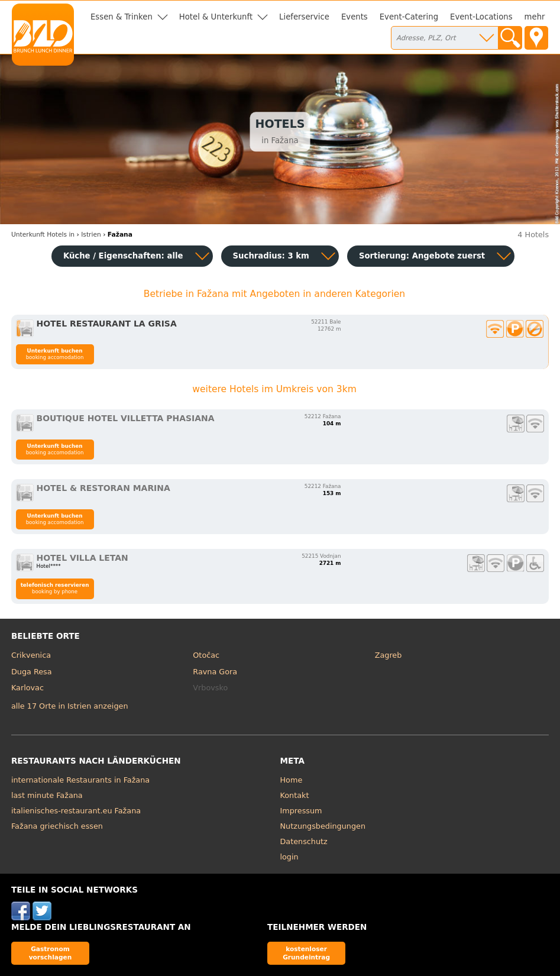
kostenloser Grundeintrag (306, 953)
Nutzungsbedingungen (323, 826)
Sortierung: (422, 256)
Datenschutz (304, 841)
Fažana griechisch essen (57, 826)
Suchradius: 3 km (271, 256)
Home (292, 780)
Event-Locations (481, 17)
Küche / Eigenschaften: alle (123, 256)
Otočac (206, 655)
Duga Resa (32, 672)
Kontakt (295, 795)
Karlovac (27, 688)
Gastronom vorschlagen (51, 953)
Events (355, 17)
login (289, 857)
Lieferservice (304, 17)
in (43, 235)
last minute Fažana (47, 795)
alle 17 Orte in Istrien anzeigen (70, 706)
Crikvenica (31, 655)
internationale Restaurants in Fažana (80, 780)
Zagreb (389, 655)
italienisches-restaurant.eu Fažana (76, 811)
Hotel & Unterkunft (216, 17)
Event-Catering (409, 17)
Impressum (301, 811)
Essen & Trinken (122, 17)
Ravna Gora (215, 672)
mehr (535, 17)
